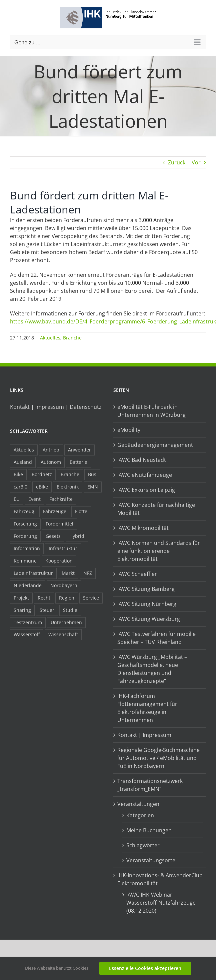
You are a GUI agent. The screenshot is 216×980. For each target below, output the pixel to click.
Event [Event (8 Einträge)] (34, 499)
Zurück (177, 162)
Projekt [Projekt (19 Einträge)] (21, 598)
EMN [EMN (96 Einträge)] (93, 487)
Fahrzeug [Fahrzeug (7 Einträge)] (24, 511)
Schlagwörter (143, 845)
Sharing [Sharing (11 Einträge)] (22, 610)
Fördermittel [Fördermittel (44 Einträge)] (59, 524)
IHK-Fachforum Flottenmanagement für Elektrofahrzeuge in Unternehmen (147, 708)
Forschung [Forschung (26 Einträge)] (25, 524)
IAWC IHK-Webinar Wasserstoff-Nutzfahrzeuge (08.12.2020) (161, 903)
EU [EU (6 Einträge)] (17, 499)
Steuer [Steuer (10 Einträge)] (47, 610)
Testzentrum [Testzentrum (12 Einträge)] (28, 622)
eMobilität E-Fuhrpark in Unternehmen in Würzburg (151, 411)
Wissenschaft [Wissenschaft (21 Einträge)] (63, 634)
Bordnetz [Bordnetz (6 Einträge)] (42, 474)
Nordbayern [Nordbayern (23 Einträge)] (64, 585)
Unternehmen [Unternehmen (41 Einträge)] (66, 622)
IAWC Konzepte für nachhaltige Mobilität (156, 509)
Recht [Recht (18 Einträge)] (44, 598)
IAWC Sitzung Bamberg (146, 589)
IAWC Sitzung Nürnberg (147, 604)
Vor (196, 162)
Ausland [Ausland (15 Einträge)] (23, 462)
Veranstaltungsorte (151, 860)
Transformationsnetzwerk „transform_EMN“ (150, 785)
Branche (72, 338)
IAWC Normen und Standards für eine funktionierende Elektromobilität (159, 551)
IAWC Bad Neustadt (142, 460)
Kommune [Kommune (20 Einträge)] (25, 561)
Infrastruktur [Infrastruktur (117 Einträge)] (63, 548)
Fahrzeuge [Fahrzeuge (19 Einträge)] (55, 511)
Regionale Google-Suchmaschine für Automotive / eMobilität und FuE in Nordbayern (158, 758)
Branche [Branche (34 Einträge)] (70, 474)
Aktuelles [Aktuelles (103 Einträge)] (24, 450)
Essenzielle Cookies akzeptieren (145, 968)
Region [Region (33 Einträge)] (67, 598)
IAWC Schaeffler (137, 574)
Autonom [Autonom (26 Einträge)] (51, 462)
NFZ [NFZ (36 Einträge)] (88, 573)
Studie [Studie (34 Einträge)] (70, 610)
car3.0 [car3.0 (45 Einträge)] (20, 487)
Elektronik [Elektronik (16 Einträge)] (68, 487)
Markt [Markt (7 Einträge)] (68, 573)
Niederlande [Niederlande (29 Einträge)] (28, 585)
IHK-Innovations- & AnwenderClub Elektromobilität (160, 879)
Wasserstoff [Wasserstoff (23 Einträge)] (27, 634)
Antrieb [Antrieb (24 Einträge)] (51, 450)
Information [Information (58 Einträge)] (27, 548)
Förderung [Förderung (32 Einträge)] (25, 536)
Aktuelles (50, 338)
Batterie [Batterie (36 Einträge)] (78, 462)
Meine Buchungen (149, 830)
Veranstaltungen (138, 804)
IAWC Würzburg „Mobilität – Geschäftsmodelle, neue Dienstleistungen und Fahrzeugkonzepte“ (152, 669)
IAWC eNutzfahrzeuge (145, 475)
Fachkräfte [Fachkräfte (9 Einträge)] (61, 499)
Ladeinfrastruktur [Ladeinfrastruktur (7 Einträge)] (33, 573)
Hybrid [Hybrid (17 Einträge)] (77, 536)
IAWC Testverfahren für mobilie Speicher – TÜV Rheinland (156, 638)
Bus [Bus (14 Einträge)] (92, 474)
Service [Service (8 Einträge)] (91, 598)
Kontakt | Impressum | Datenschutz (56, 407)
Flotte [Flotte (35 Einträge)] (81, 511)
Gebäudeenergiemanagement (155, 445)
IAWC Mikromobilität (143, 528)
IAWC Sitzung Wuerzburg (149, 619)
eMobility (129, 430)
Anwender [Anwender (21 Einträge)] (79, 450)
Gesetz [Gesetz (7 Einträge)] (53, 536)
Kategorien (140, 815)
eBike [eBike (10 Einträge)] (42, 487)
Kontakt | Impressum (144, 735)
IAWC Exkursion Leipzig (146, 490)
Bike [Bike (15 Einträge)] (18, 474)
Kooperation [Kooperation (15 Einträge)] (59, 561)
